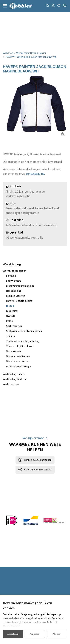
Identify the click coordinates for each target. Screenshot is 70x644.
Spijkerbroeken (14, 326)
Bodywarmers (14, 281)
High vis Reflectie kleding (19, 301)
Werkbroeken (13, 351)
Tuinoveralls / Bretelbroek (20, 346)
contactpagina (35, 174)
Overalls (11, 316)
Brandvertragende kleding (20, 286)
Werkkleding (12, 264)
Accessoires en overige (18, 366)
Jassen (10, 306)
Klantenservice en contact (38, 470)
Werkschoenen (11, 384)
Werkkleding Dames (14, 374)
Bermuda (11, 276)
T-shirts (10, 336)
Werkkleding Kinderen (15, 379)
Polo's (9, 321)
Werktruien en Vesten (18, 361)
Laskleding (12, 311)
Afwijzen (57, 634)
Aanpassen (35, 634)
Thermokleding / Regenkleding (23, 341)
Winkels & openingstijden (38, 460)
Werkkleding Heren (15, 271)
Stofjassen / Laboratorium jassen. (24, 331)
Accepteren (13, 634)
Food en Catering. (16, 296)
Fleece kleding (14, 291)
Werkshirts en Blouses (18, 356)
